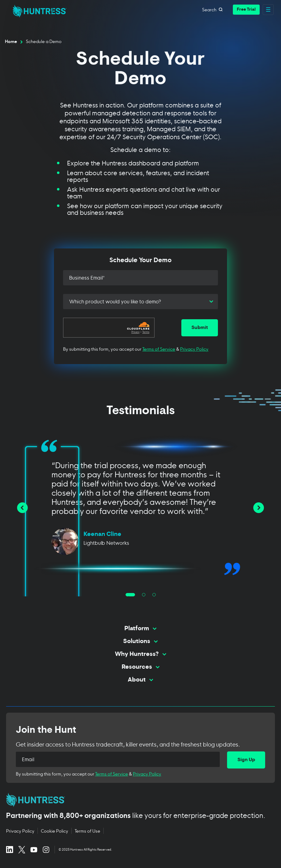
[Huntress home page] (138, 800)
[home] (38, 9)
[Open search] (221, 9)
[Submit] (200, 328)
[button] (246, 10)
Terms (146, 332)
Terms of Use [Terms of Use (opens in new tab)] (87, 831)
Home (11, 41)
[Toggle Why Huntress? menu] (140, 657)
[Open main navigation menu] (268, 10)
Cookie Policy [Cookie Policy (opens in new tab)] (55, 831)
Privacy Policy (194, 349)
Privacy (135, 332)
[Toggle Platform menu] (140, 631)
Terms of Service (159, 349)
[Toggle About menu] (140, 683)
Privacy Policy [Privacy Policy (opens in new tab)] (20, 831)
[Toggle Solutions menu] (140, 644)
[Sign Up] (246, 760)
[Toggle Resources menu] (140, 670)
